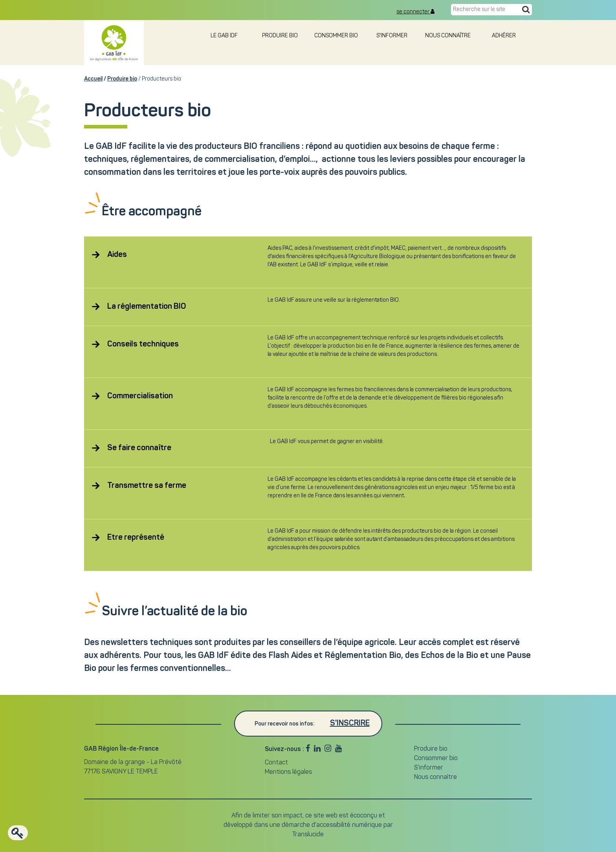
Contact (276, 763)
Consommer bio (336, 36)
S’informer (429, 768)
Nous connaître (448, 36)
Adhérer (504, 36)
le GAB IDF (224, 36)
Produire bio (280, 36)
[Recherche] (526, 10)
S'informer (392, 36)
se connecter (415, 12)
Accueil (93, 79)
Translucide (308, 835)
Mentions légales (288, 772)
